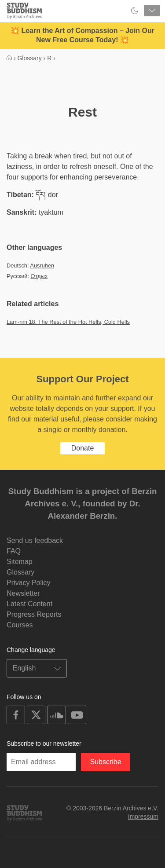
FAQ (14, 551)
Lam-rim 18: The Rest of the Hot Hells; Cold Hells (68, 322)
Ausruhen (42, 266)
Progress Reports (34, 614)
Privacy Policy (29, 583)
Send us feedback (35, 540)
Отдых (39, 276)
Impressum (143, 817)
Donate (83, 448)
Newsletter (23, 593)
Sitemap (20, 562)
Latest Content (29, 604)
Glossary (20, 572)
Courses (20, 625)
